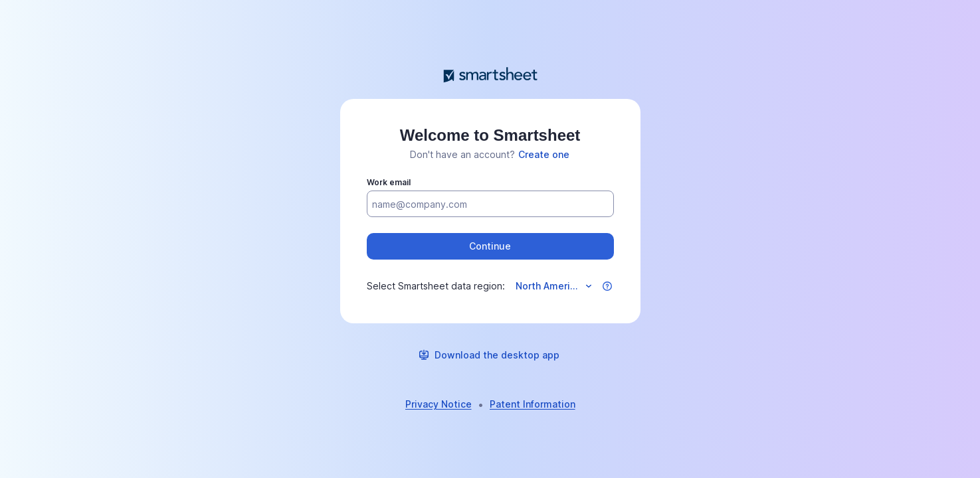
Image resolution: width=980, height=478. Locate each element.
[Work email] (490, 204)
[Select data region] (553, 286)
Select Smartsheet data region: (436, 286)
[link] (544, 155)
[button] (490, 246)
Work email (389, 182)
